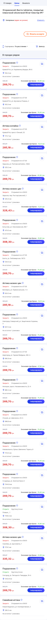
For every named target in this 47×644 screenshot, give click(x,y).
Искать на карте (35, 34)
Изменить (41, 20)
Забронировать (36, 85)
